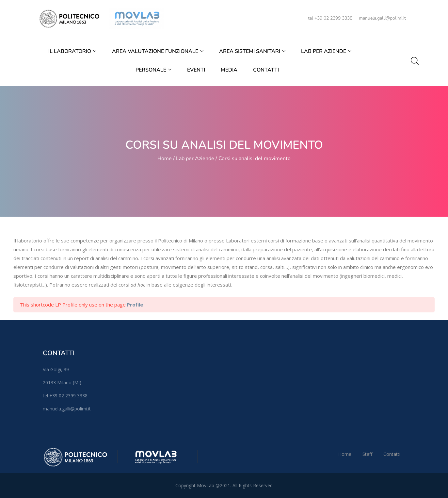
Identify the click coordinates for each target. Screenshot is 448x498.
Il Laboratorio (72, 51)
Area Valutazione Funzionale (158, 51)
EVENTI (196, 70)
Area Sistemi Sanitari (252, 51)
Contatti (266, 70)
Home (165, 158)
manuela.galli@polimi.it (382, 18)
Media (229, 70)
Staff (367, 454)
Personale (153, 70)
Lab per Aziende (326, 51)
